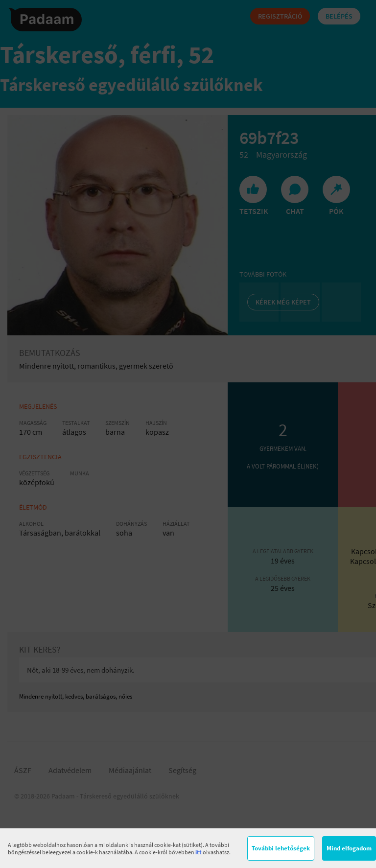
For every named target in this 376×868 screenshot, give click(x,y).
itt (199, 852)
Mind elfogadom (349, 848)
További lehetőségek (281, 848)
